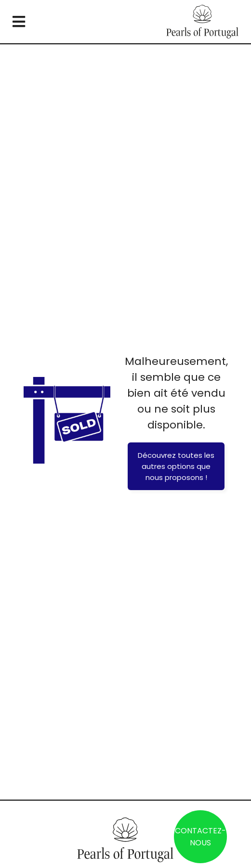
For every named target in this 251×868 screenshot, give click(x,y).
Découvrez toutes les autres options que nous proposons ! (176, 466)
